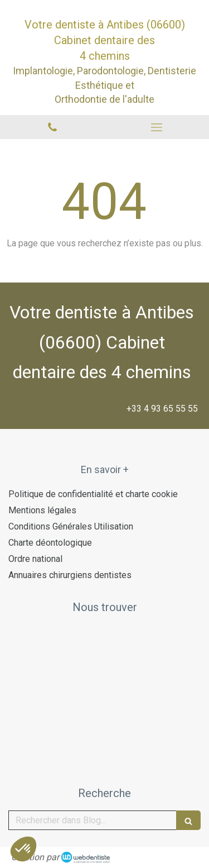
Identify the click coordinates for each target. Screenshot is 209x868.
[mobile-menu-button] (157, 127)
